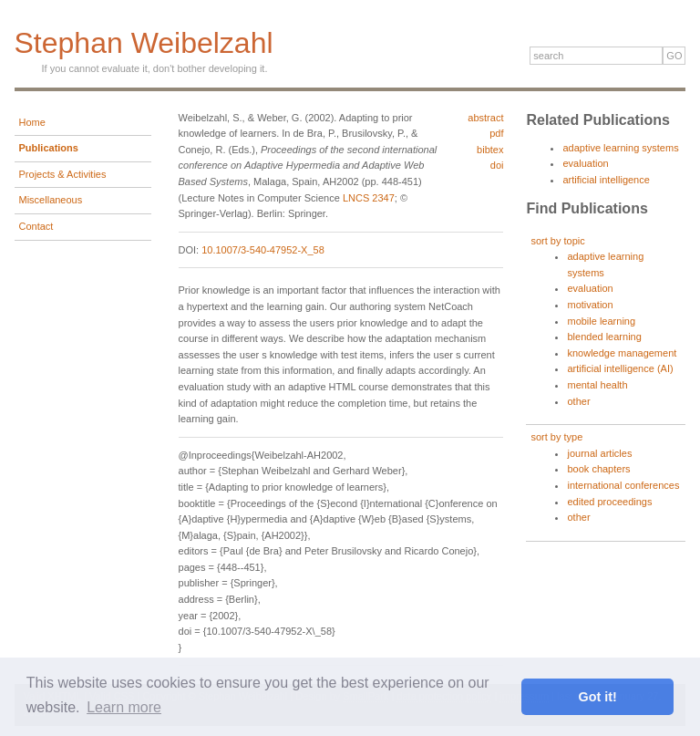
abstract (485, 118)
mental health (597, 385)
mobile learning (601, 321)
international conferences (623, 485)
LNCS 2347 (369, 198)
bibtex (490, 150)
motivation (590, 305)
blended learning (604, 337)
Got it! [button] (598, 697)
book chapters (598, 469)
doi (497, 165)
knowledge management (622, 353)
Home (32, 122)
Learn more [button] (124, 707)
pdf (496, 133)
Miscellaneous (51, 200)
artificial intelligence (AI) (620, 368)
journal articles (599, 453)
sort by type (556, 437)
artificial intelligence (606, 180)
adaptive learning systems (620, 148)
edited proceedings (609, 502)
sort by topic (557, 241)
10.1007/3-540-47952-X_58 (263, 250)
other (578, 401)
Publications (49, 148)
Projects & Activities (63, 174)
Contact (36, 226)
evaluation (585, 163)
